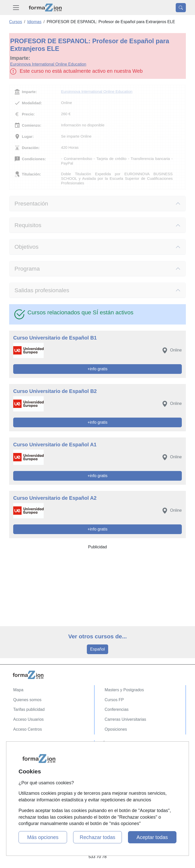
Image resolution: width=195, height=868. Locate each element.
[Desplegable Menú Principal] (16, 8)
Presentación (31, 203)
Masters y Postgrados (124, 690)
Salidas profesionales (42, 290)
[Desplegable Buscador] (181, 8)
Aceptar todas (152, 837)
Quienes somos (27, 700)
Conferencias (117, 709)
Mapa (18, 690)
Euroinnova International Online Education (48, 64)
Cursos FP (114, 700)
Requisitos (28, 225)
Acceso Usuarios (28, 719)
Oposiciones (116, 729)
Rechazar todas (97, 837)
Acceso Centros (28, 729)
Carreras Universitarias (125, 719)
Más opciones (43, 837)
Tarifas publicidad (29, 709)
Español (97, 649)
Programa (27, 269)
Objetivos (27, 247)
